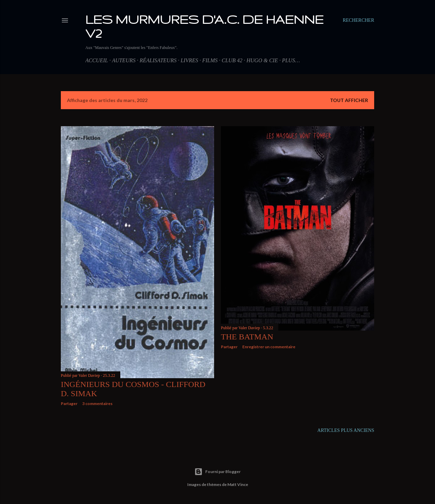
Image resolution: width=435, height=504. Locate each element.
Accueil (97, 60)
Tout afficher (349, 100)
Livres (189, 60)
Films (210, 60)
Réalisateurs (158, 60)
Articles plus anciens (346, 430)
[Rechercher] (358, 20)
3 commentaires (97, 404)
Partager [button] (69, 404)
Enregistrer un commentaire (269, 347)
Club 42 (232, 60)
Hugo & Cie (262, 60)
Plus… (291, 60)
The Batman (247, 337)
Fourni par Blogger (217, 472)
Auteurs (124, 60)
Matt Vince (238, 484)
